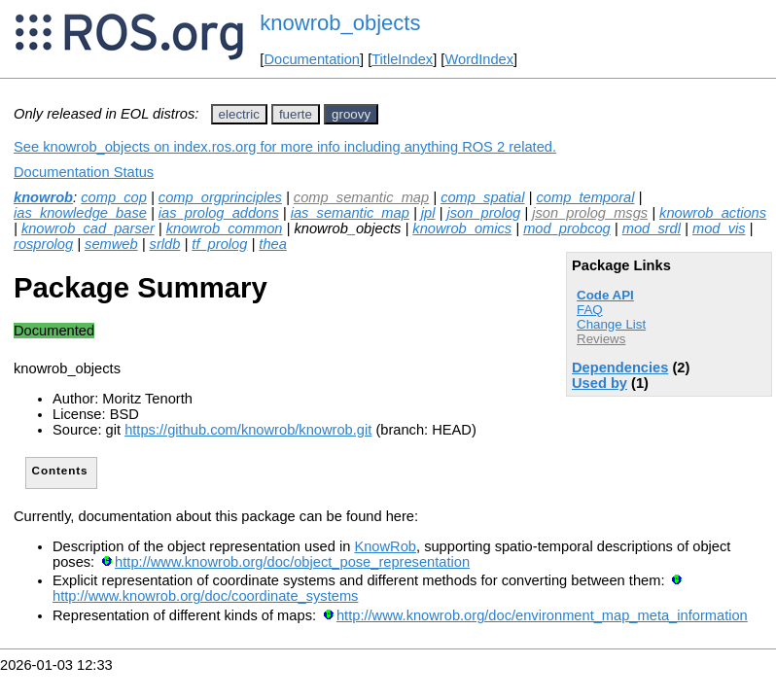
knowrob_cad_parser (88, 228)
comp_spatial (482, 197)
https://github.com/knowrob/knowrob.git (248, 430)
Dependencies (620, 367)
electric (239, 114)
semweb (111, 244)
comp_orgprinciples (220, 197)
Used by (600, 383)
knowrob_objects (340, 23)
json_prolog (483, 213)
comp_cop (114, 197)
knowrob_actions (713, 213)
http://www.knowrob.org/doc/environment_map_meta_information (542, 615)
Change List (611, 324)
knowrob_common (225, 228)
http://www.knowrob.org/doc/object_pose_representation (292, 562)
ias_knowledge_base (80, 213)
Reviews (601, 339)
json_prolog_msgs (590, 213)
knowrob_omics (462, 228)
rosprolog (43, 244)
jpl (428, 213)
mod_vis (719, 228)
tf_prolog (219, 244)
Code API (605, 295)
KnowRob (385, 546)
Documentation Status (84, 172)
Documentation (312, 59)
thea (273, 244)
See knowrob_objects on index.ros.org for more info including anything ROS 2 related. (285, 147)
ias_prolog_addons (219, 213)
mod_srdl (652, 228)
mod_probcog (567, 228)
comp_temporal (585, 197)
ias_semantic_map (350, 213)
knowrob (43, 197)
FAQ (590, 310)
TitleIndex (402, 59)
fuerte (296, 114)
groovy (351, 114)
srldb (165, 244)
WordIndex (479, 59)
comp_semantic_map (361, 197)
